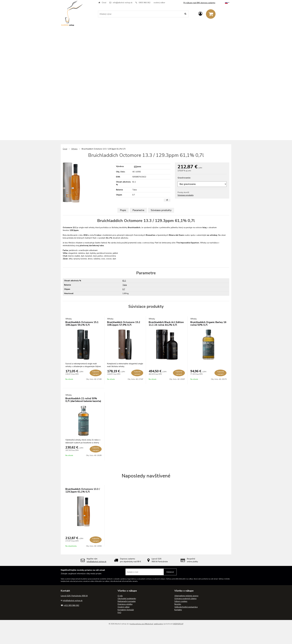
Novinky (178, 604)
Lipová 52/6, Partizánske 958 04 (74, 596)
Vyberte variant (96, 373)
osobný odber (159, 3)
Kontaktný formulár (126, 610)
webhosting (158, 624)
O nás (120, 596)
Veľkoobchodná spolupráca (186, 607)
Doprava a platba (125, 604)
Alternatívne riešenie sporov (186, 596)
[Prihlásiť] (200, 14)
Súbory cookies (181, 601)
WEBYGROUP (178, 624)
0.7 (124, 289)
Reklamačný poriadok (127, 601)
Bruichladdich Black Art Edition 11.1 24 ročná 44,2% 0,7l (166, 324)
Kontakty (178, 610)
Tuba (125, 285)
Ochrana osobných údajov (185, 599)
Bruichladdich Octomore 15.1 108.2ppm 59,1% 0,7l (82, 324)
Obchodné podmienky (127, 599)
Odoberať (170, 572)
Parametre (138, 210)
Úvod (104, 3)
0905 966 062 (145, 3)
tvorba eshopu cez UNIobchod (142, 624)
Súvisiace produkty (186, 195)
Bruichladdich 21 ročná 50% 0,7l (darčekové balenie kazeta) (83, 400)
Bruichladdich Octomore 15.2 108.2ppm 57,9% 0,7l (124, 324)
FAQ (119, 613)
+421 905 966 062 (71, 605)
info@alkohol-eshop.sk (123, 3)
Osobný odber (124, 607)
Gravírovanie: (184, 178)
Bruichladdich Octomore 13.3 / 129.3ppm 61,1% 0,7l (83, 490)
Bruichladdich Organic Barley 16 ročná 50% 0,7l (208, 324)
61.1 (124, 281)
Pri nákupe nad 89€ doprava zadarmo (199, 3)
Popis (123, 210)
